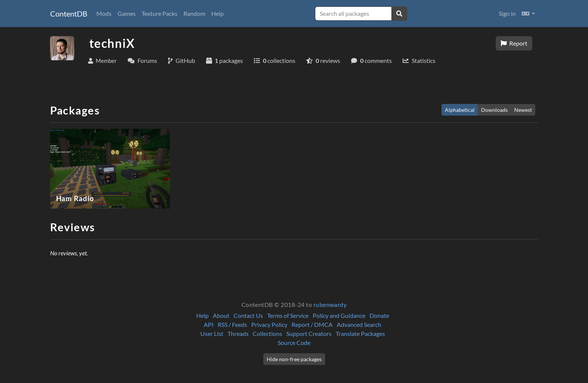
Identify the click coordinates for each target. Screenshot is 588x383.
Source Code (294, 343)
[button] (528, 14)
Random (194, 13)
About (221, 315)
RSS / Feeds (232, 324)
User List (212, 333)
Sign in (507, 13)
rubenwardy (330, 304)
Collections (267, 333)
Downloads (494, 110)
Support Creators (309, 333)
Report (514, 43)
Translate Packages (360, 333)
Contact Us (248, 315)
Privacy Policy (269, 324)
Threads (238, 333)
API (209, 324)
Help (218, 13)
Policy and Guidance (339, 315)
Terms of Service (288, 315)
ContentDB (69, 14)
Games (127, 13)
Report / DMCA (312, 324)
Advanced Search (359, 324)
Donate (379, 315)
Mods (104, 13)
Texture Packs (160, 13)
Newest (523, 110)
